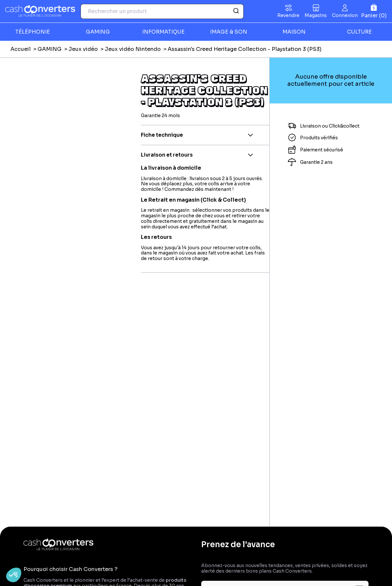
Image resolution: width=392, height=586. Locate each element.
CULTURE (359, 32)
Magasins (316, 15)
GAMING (98, 32)
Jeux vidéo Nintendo (133, 49)
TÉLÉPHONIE (33, 32)
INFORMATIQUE (163, 32)
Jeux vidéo (83, 49)
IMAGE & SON (229, 32)
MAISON (294, 32)
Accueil (21, 49)
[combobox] (162, 11)
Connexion (345, 15)
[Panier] (374, 11)
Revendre (288, 15)
